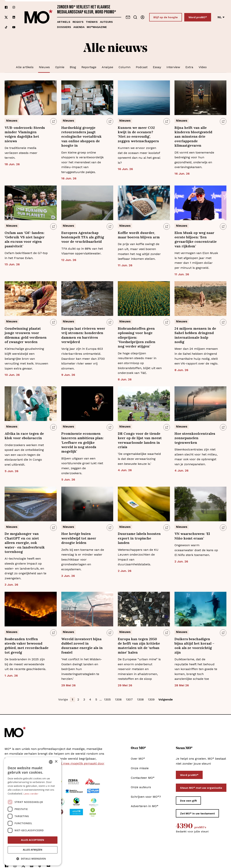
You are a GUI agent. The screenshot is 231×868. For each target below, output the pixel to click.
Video (203, 67)
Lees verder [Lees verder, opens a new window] (31, 792)
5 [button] (96, 699)
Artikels (64, 22)
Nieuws (44, 67)
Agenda (79, 27)
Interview (173, 67)
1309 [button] (151, 699)
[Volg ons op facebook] (6, 7)
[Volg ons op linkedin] (14, 17)
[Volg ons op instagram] (14, 7)
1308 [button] (140, 699)
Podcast (142, 67)
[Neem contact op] (128, 17)
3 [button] (84, 699)
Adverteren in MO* (145, 806)
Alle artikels (25, 67)
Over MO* (138, 759)
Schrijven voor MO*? (146, 797)
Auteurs (106, 22)
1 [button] (72, 699)
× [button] (56, 760)
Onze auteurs (141, 787)
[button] (33, 857)
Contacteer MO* (143, 778)
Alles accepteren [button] (33, 839)
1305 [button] (107, 699)
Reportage (89, 67)
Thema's (92, 22)
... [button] (101, 699)
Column (125, 67)
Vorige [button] (63, 699)
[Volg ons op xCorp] (6, 17)
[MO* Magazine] (38, 17)
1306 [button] (118, 699)
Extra (189, 67)
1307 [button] (129, 699)
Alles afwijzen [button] (33, 848)
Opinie (60, 67)
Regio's (78, 22)
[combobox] (51, 761)
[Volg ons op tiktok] (6, 27)
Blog (73, 67)
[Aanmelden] (143, 17)
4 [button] (90, 699)
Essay (157, 67)
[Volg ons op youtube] (14, 27)
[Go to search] (135, 17)
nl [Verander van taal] (221, 17)
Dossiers (64, 27)
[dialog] (33, 810)
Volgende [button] (166, 699)
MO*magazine (97, 27)
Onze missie (140, 768)
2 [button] (78, 699)
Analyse (107, 67)
